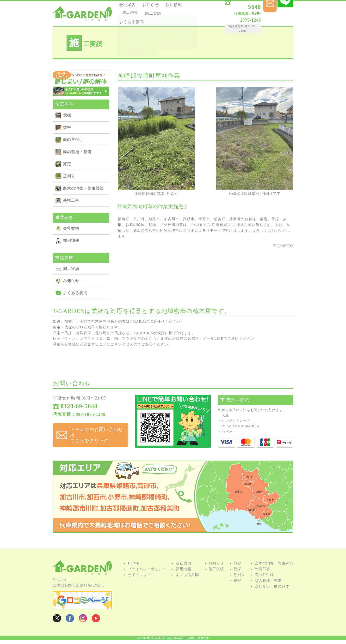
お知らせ (156, 7)
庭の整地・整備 (77, 152)
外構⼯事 (71, 200)
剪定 (67, 164)
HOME (134, 569)
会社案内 (130, 7)
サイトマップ (139, 581)
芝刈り (69, 176)
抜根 (67, 128)
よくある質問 (160, 20)
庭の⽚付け (73, 140)
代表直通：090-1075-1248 (79, 417)
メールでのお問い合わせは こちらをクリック (95, 433)
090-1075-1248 (230, 14)
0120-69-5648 (235, 8)
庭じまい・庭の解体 (272, 592)
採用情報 (130, 13)
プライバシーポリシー (147, 575)
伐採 (67, 115)
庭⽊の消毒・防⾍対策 (83, 188)
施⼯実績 (130, 20)
